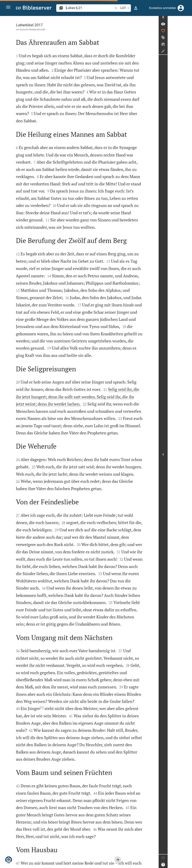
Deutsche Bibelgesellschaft (36, 29)
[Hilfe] (187, 865)
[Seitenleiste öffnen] (187, 455)
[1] (45, 650)
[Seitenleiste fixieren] (187, 19)
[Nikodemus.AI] (9, 860)
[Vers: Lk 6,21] (187, 26)
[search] (90, 8)
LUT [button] (125, 8)
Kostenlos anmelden (163, 8)
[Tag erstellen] (187, 40)
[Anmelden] (181, 8)
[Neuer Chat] (187, 46)
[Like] (187, 33)
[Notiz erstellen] (187, 53)
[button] (10, 8)
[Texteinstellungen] (136, 8)
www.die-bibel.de (31, 862)
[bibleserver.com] (34, 8)
